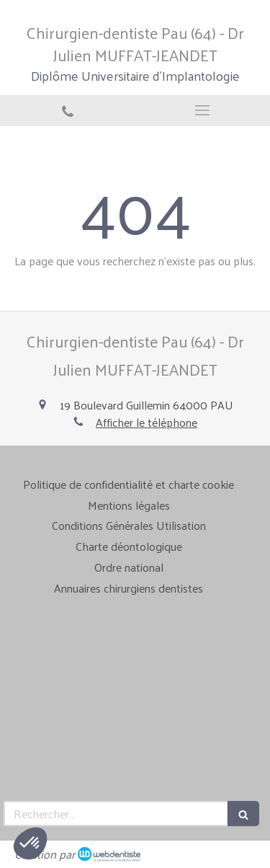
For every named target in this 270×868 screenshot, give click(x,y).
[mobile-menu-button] (203, 110)
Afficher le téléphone (147, 422)
